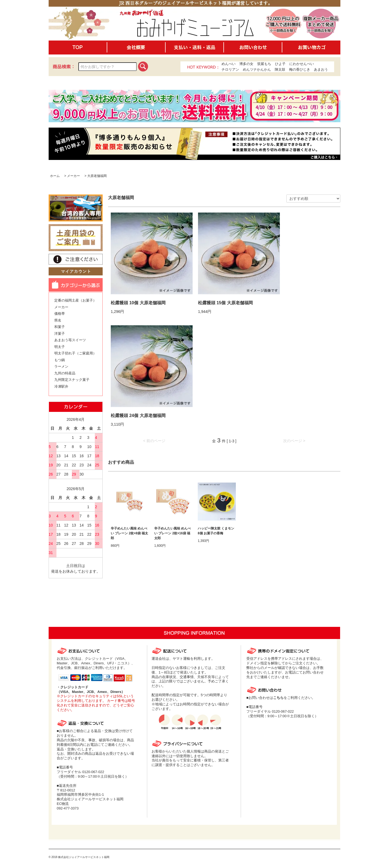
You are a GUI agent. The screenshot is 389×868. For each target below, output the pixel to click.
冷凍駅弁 (61, 386)
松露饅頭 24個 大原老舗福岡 (138, 416)
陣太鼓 (280, 69)
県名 (58, 320)
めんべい (229, 64)
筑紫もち (264, 64)
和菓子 (60, 327)
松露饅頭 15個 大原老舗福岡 (225, 303)
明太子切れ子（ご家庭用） (75, 353)
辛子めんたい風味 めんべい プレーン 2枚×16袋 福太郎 (172, 533)
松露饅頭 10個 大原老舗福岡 (138, 303)
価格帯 (60, 314)
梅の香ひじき (300, 69)
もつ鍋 (60, 360)
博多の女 (246, 64)
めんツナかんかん (257, 69)
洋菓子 (60, 334)
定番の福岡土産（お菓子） (75, 300)
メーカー (73, 176)
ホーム (55, 176)
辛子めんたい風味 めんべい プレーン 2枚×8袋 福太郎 (129, 533)
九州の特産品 (65, 373)
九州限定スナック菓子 (72, 380)
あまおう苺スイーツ (70, 340)
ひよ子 (280, 64)
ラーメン (61, 366)
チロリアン (230, 69)
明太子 (60, 347)
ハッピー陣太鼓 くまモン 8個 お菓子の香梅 (216, 531)
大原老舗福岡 (97, 176)
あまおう (321, 69)
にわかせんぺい (302, 64)
